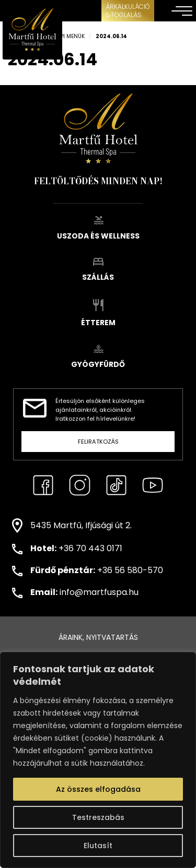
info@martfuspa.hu (99, 592)
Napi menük (68, 36)
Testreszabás (98, 817)
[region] (98, 760)
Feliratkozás (98, 442)
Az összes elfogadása (98, 789)
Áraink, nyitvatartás (98, 637)
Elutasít (98, 846)
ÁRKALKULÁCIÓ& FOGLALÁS (128, 11)
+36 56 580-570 (130, 570)
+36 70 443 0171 (90, 548)
